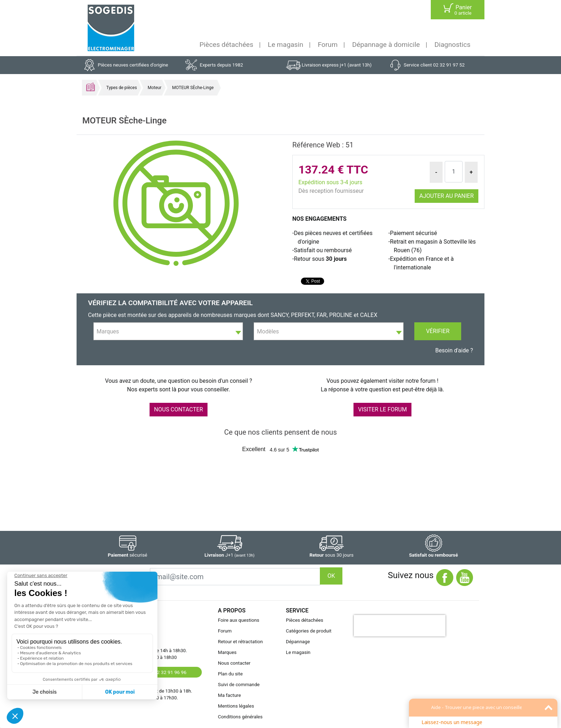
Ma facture (229, 695)
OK (331, 576)
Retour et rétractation (240, 642)
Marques (227, 652)
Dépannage (298, 642)
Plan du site (230, 674)
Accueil (91, 87)
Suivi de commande (239, 685)
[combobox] (168, 331)
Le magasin (286, 45)
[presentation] (400, 626)
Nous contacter (234, 663)
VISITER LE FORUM (382, 409)
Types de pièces (122, 88)
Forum (328, 45)
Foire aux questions (239, 620)
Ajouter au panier (447, 196)
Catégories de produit (309, 631)
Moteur (155, 88)
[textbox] (168, 332)
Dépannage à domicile (386, 45)
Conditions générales (240, 717)
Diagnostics (452, 45)
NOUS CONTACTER (179, 409)
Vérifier (438, 331)
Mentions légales (236, 706)
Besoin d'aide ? (454, 350)
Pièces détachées (226, 45)
